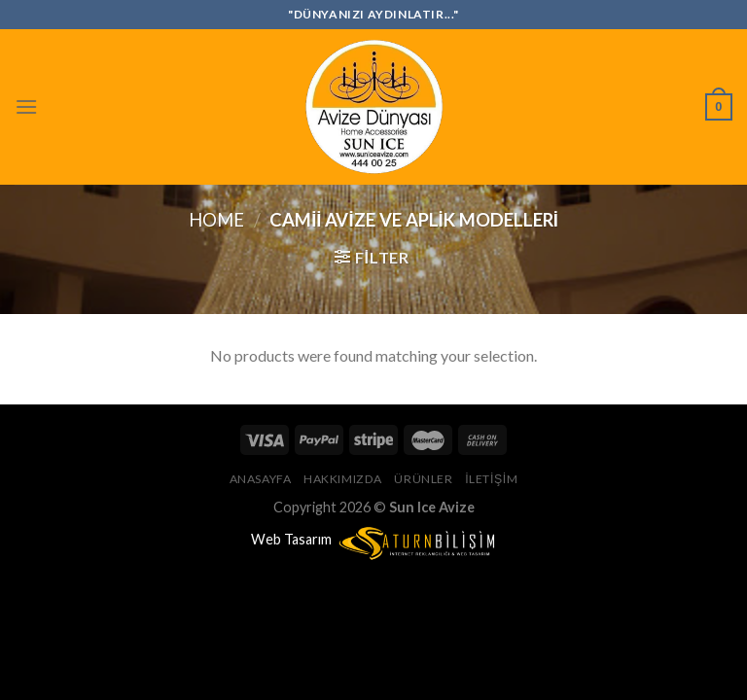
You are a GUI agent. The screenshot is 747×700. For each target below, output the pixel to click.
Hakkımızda (343, 479)
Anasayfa (261, 479)
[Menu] (26, 106)
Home (216, 220)
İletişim (491, 479)
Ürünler (423, 479)
